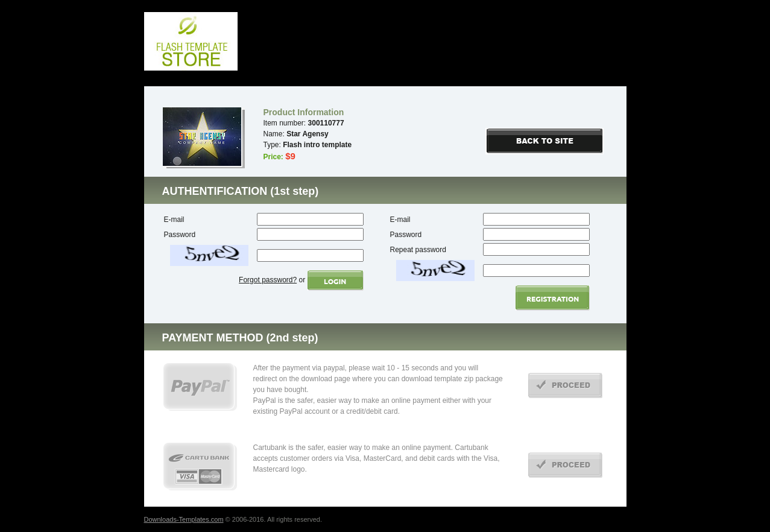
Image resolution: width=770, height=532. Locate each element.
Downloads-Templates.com (184, 519)
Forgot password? (268, 280)
